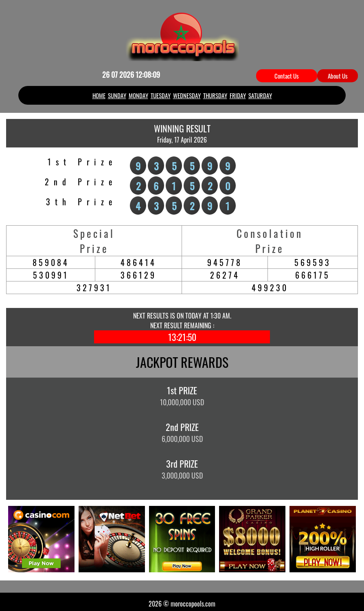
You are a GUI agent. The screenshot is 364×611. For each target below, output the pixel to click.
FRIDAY (238, 92)
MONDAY (138, 92)
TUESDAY (161, 92)
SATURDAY (260, 92)
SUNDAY (117, 92)
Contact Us (287, 76)
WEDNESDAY (187, 92)
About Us (338, 76)
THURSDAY (215, 92)
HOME (99, 92)
